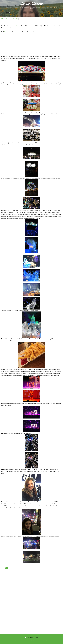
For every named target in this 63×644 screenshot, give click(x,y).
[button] (61, 19)
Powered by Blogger (31, 638)
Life (6, 568)
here (5, 32)
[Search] (61, 3)
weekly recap (17, 26)
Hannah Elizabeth (32, 4)
